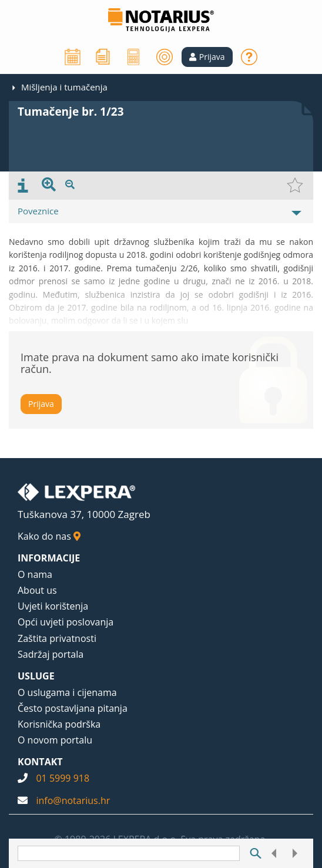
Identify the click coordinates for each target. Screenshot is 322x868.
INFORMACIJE (49, 558)
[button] (207, 57)
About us (37, 590)
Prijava (41, 404)
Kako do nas (49, 536)
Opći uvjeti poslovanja (66, 622)
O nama (35, 574)
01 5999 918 (63, 778)
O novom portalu (55, 740)
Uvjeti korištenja (53, 606)
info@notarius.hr (73, 800)
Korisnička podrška (59, 724)
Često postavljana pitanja (73, 708)
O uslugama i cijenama (67, 692)
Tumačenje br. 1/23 (71, 112)
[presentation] (23, 186)
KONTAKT (40, 762)
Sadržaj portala (51, 654)
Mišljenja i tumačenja (64, 87)
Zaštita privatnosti (57, 638)
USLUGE (36, 676)
